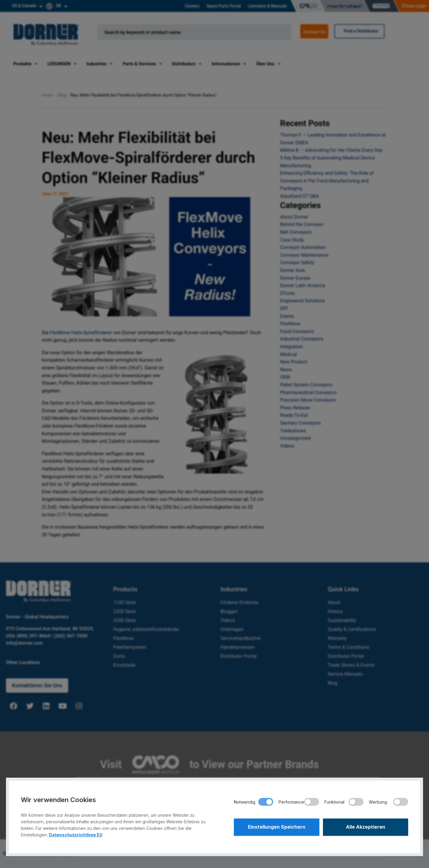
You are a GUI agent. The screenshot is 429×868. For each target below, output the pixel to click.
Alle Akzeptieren (366, 827)
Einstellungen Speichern (276, 827)
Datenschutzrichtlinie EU (76, 835)
